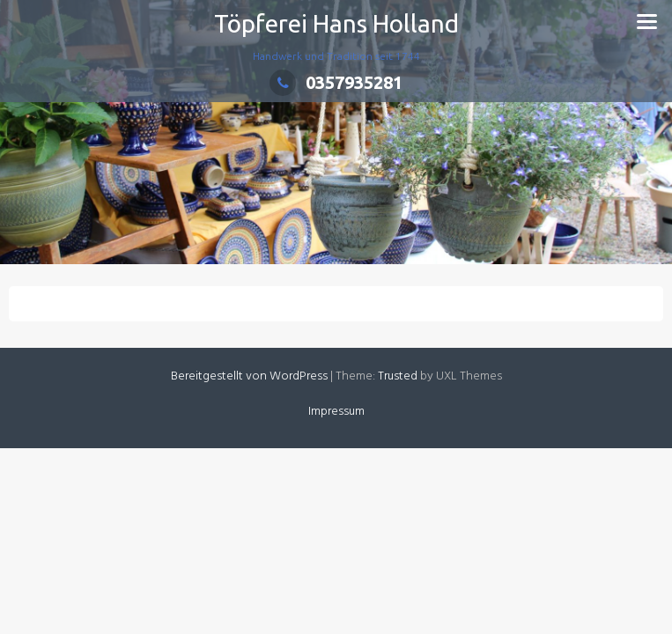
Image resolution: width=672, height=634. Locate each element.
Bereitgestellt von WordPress (249, 376)
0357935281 (336, 82)
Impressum (336, 412)
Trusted (398, 376)
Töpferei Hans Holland (336, 23)
